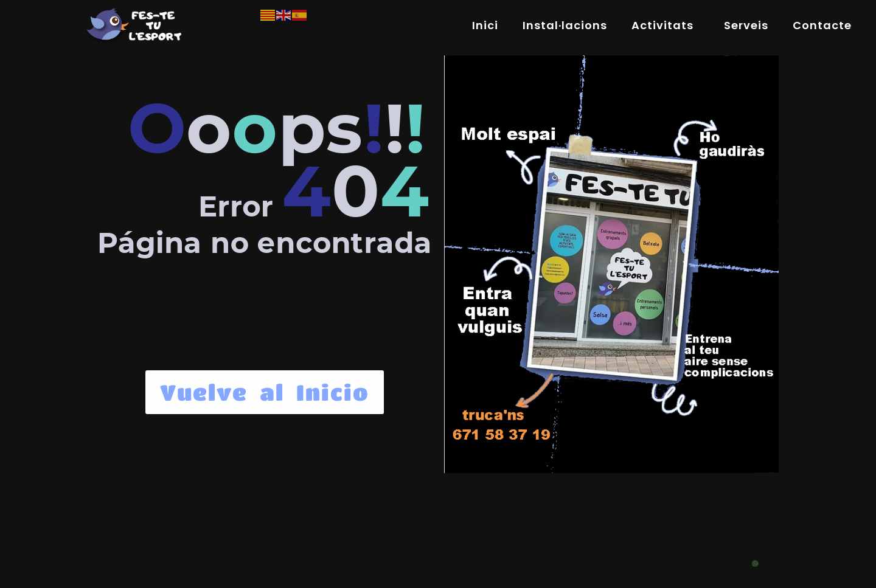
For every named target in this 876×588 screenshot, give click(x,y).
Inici (485, 25)
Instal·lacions (565, 25)
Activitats (666, 25)
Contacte (822, 25)
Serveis (746, 25)
